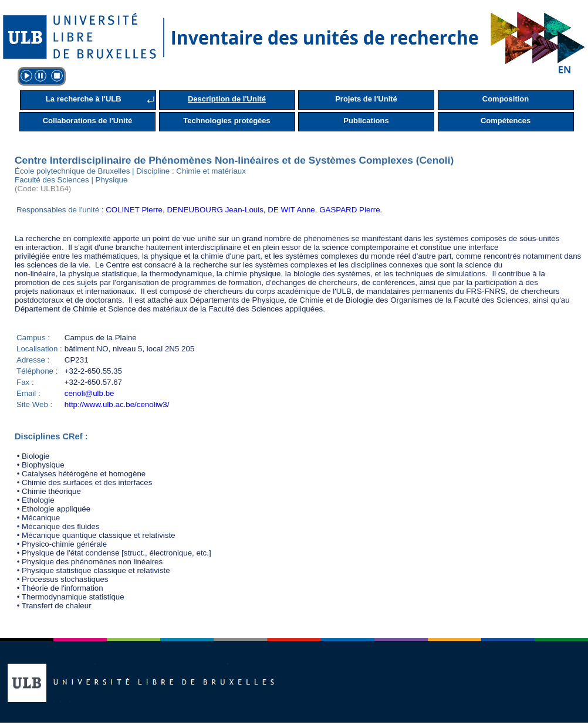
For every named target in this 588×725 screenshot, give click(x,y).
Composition (506, 99)
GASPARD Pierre (349, 210)
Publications (366, 121)
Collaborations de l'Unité (88, 121)
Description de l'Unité (227, 99)
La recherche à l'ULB (84, 99)
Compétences (506, 121)
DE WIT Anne (291, 210)
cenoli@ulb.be (89, 393)
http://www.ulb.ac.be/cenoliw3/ (117, 404)
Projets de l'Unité (366, 99)
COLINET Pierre (134, 210)
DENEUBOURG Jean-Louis (215, 210)
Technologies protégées (227, 121)
